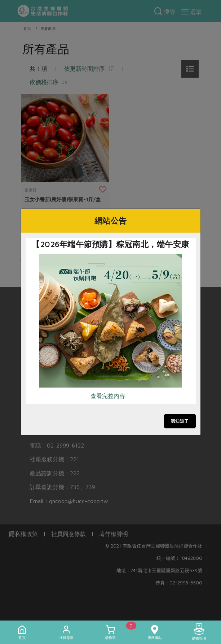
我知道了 (180, 421)
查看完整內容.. (109, 396)
